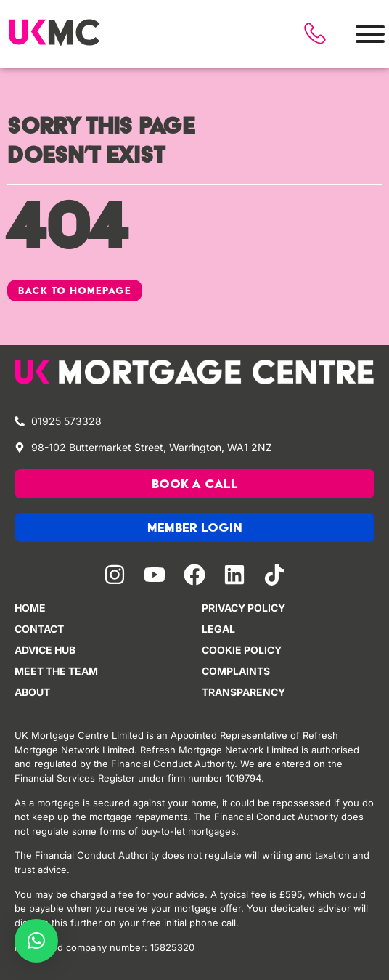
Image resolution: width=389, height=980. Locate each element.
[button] (36, 941)
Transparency (243, 692)
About (32, 692)
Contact (39, 629)
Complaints (236, 671)
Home (30, 608)
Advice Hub (45, 650)
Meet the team (56, 671)
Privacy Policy (243, 608)
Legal (218, 629)
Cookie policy (242, 650)
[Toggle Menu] (370, 34)
